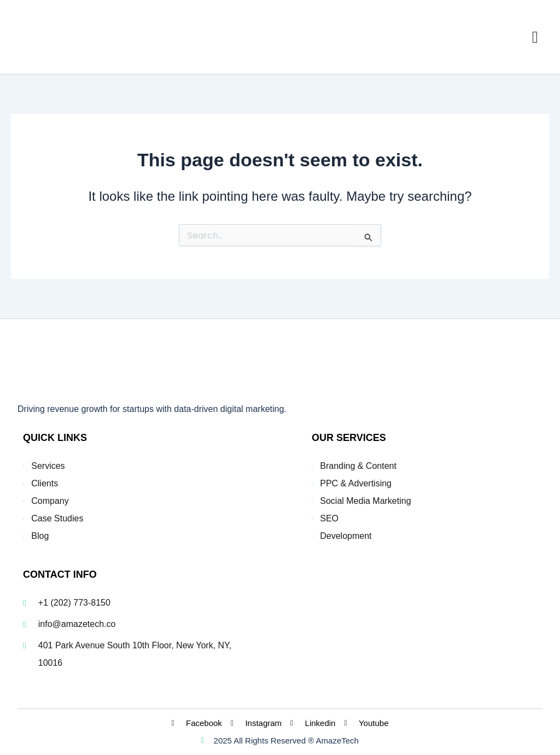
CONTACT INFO (60, 574)
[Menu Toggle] (535, 37)
